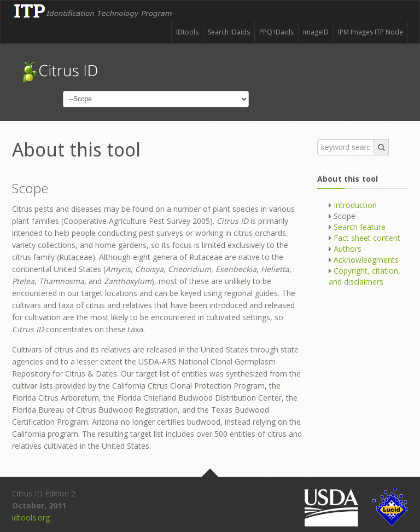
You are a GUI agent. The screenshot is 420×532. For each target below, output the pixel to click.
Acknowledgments (366, 260)
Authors (348, 249)
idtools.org (31, 517)
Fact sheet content (367, 238)
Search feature (360, 227)
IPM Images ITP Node (371, 32)
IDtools (187, 32)
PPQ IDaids (276, 32)
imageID (316, 32)
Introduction (355, 205)
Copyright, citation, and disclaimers (364, 276)
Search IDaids (229, 32)
